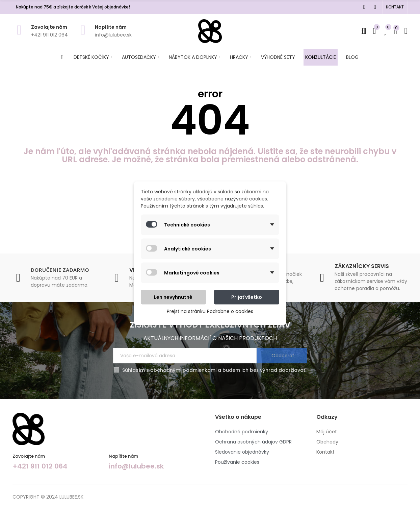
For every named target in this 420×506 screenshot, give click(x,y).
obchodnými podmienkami (183, 370)
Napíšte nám (111, 27)
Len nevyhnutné (173, 297)
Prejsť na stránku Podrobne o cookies (210, 311)
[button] (395, 7)
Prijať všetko (247, 297)
